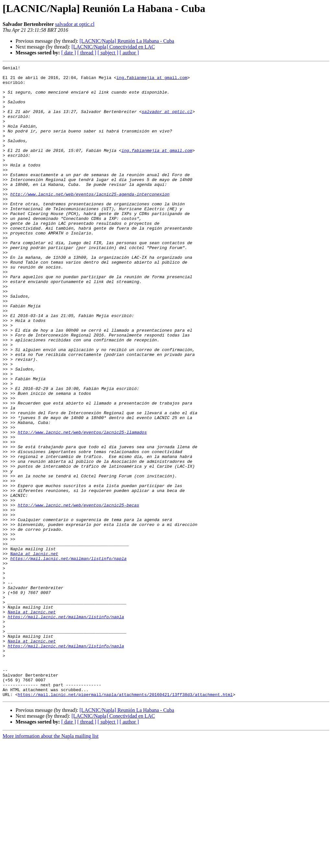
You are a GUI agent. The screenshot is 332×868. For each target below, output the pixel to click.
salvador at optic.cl (75, 24)
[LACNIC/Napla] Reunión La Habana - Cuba (127, 41)
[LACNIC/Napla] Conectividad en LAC (113, 47)
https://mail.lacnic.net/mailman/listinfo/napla (68, 657)
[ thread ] (87, 53)
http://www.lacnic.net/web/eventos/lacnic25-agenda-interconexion (90, 220)
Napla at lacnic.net (34, 652)
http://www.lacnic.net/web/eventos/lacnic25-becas (78, 593)
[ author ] (129, 53)
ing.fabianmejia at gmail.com (152, 80)
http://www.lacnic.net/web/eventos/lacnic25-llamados (82, 506)
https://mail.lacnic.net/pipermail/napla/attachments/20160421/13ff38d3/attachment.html (125, 821)
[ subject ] (108, 53)
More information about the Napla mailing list (51, 862)
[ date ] (69, 53)
